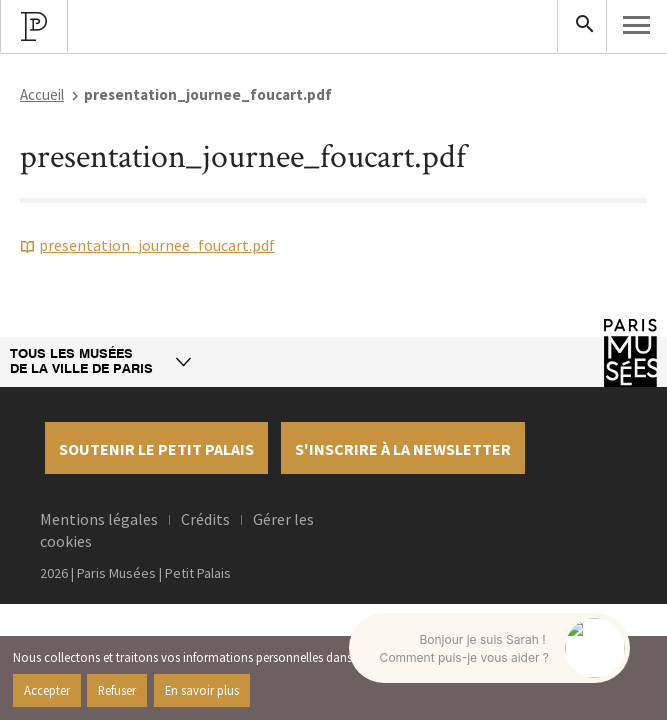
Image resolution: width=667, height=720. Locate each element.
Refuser (117, 690)
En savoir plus (202, 690)
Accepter (47, 690)
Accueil (42, 94)
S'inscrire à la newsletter (403, 449)
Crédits (205, 519)
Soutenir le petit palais (156, 449)
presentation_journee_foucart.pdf (157, 245)
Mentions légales (99, 519)
